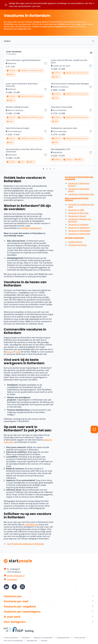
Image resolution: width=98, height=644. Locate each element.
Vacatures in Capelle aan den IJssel (81, 206)
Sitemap (44, 641)
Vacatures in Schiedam (78, 225)
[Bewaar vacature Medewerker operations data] (91, 131)
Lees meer (36, 6)
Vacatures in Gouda (77, 216)
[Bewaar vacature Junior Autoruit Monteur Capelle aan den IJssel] (91, 66)
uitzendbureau (31, 524)
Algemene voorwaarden (43, 638)
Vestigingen (12, 579)
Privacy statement (11, 638)
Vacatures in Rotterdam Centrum (79, 185)
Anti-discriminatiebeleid (13, 641)
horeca (9, 352)
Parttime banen (75, 242)
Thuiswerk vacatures (77, 245)
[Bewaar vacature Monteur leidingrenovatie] (46, 110)
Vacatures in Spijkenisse (79, 228)
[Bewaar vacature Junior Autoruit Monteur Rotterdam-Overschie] (46, 89)
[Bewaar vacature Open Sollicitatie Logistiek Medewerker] (46, 63)
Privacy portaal (79, 638)
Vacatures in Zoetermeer (79, 234)
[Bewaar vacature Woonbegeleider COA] (91, 153)
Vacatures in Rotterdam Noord (79, 190)
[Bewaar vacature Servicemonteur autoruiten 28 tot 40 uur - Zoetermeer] (46, 155)
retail (18, 352)
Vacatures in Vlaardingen (79, 231)
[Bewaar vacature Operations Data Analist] (91, 110)
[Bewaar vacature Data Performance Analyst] (46, 131)
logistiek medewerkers (31, 228)
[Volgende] (54, 169)
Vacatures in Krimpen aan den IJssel (80, 220)
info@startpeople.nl (16, 576)
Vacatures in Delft (76, 210)
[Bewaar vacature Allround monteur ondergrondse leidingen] (91, 87)
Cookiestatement (63, 638)
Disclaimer (26, 638)
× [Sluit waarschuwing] (94, 3)
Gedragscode (32, 641)
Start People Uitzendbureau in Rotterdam (26, 544)
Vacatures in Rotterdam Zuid (81, 194)
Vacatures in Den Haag (78, 213)
